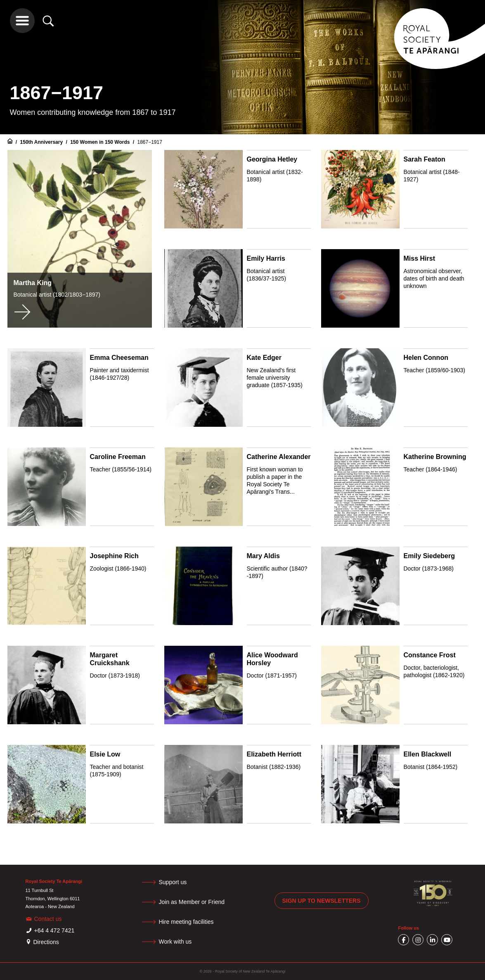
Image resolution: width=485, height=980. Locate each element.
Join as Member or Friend (192, 902)
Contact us (48, 919)
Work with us (175, 942)
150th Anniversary (42, 142)
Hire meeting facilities (186, 922)
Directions (46, 942)
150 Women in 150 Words (101, 142)
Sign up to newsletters (322, 901)
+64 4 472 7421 (54, 930)
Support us (173, 882)
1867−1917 (149, 142)
